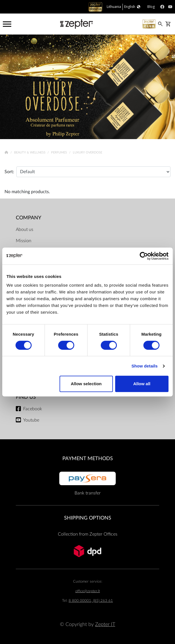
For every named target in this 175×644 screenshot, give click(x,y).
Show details (145, 366)
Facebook (33, 409)
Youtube (31, 420)
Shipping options (88, 518)
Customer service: (88, 582)
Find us (26, 397)
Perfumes (59, 152)
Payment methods (88, 459)
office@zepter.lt (88, 591)
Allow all (142, 384)
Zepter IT (105, 624)
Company (29, 218)
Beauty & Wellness (30, 152)
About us (25, 229)
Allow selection (86, 384)
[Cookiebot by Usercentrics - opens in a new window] (144, 256)
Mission (24, 241)
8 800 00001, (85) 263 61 (91, 601)
